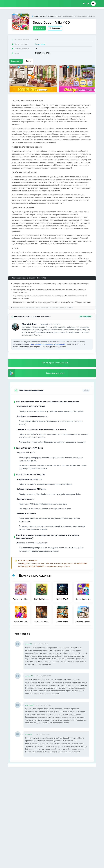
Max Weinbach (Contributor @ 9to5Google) (48, 344)
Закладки (55, 28)
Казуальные (40, 44)
